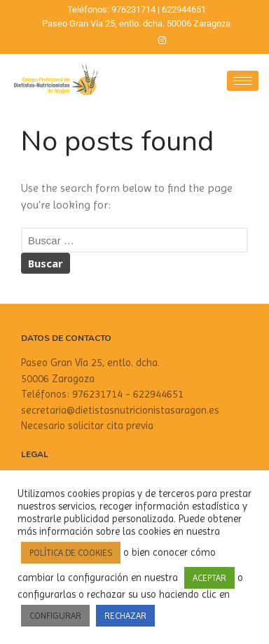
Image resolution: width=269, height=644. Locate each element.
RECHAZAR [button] (125, 616)
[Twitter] (138, 41)
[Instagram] (162, 41)
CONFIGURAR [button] (55, 616)
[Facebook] (114, 41)
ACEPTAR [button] (209, 578)
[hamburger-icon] (243, 81)
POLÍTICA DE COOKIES (71, 553)
